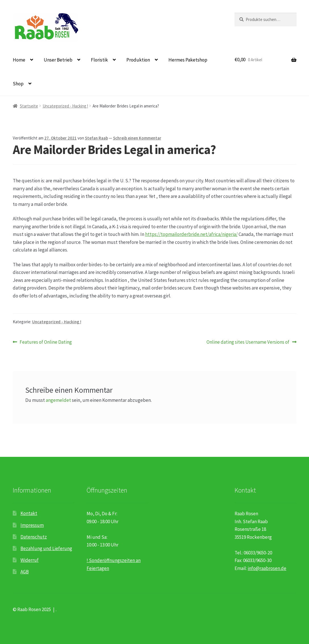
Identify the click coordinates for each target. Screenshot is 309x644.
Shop (18, 84)
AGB (25, 572)
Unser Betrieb (58, 60)
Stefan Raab (96, 138)
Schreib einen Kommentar (137, 138)
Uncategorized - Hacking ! (65, 106)
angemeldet (58, 400)
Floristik (99, 60)
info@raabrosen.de (267, 568)
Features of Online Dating (46, 342)
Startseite (29, 106)
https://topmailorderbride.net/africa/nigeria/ (191, 234)
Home (19, 60)
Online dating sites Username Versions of (248, 342)
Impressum (32, 525)
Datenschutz (34, 537)
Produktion (138, 60)
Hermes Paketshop (188, 60)
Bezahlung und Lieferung (46, 548)
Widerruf (30, 560)
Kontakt (29, 513)
